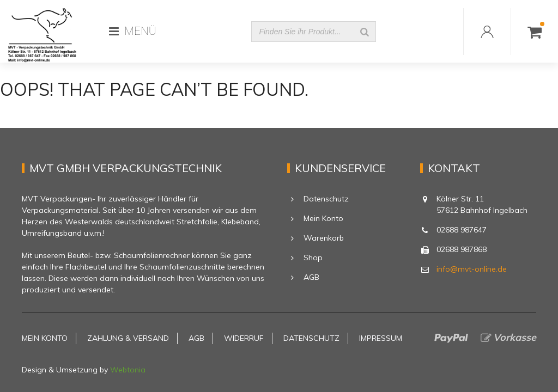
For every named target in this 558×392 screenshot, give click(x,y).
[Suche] (365, 32)
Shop (313, 258)
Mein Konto (323, 218)
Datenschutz (326, 199)
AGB (311, 277)
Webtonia (128, 370)
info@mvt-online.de (472, 269)
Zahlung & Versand (128, 338)
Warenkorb (324, 238)
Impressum (381, 338)
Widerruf (244, 338)
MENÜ (133, 31)
